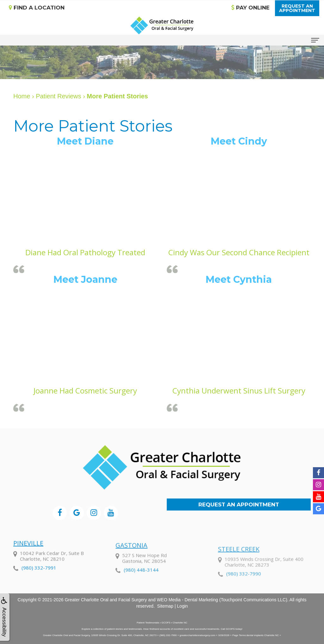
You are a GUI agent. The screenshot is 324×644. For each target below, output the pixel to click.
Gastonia (131, 571)
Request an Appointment (239, 505)
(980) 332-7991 (39, 586)
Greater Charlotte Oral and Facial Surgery (106, 600)
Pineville (28, 561)
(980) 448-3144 (141, 595)
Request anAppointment (297, 8)
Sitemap (165, 606)
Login (182, 606)
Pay (250, 8)
